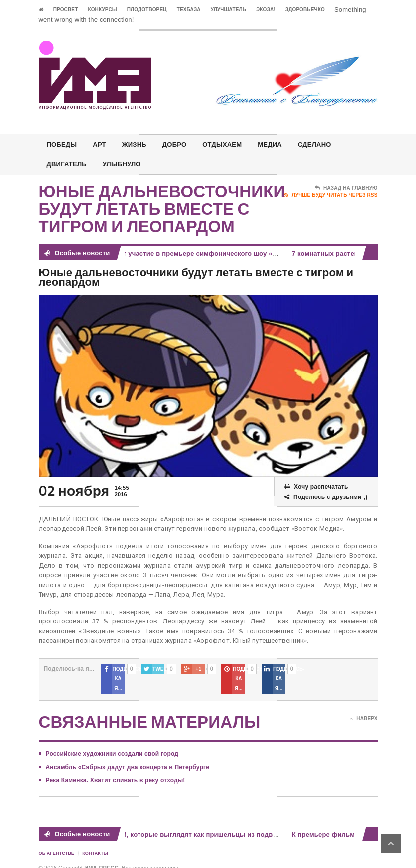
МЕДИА (280, 145)
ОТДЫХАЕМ (230, 145)
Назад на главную (346, 188)
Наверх (363, 709)
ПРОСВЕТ (66, 10)
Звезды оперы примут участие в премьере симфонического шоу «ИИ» (170, 254)
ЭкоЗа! (266, 10)
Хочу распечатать (316, 487)
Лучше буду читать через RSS (331, 195)
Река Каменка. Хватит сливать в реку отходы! (116, 771)
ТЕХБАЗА (189, 10)
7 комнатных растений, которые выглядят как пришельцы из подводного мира (184, 824)
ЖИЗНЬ (138, 145)
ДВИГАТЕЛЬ (68, 164)
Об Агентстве (57, 843)
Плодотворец (147, 10)
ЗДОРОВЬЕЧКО (305, 10)
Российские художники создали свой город (112, 744)
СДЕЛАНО (327, 145)
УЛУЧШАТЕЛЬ (228, 10)
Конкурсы (102, 10)
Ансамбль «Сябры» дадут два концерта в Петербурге (128, 757)
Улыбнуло (126, 164)
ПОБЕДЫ (63, 145)
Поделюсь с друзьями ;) (326, 497)
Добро (180, 145)
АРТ (102, 145)
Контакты (95, 843)
